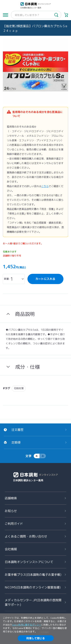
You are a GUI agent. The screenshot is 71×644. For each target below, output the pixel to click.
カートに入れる (45, 279)
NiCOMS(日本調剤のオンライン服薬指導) (33, 587)
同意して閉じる (36, 638)
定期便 (16, 442)
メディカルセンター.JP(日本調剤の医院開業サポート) (33, 602)
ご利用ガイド (14, 524)
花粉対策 (19, 388)
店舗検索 (11, 498)
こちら (45, 186)
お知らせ (11, 511)
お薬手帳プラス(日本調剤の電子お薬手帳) (33, 575)
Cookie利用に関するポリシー (27, 625)
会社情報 (11, 549)
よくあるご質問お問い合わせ (26, 536)
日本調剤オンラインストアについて (29, 562)
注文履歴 (17, 430)
